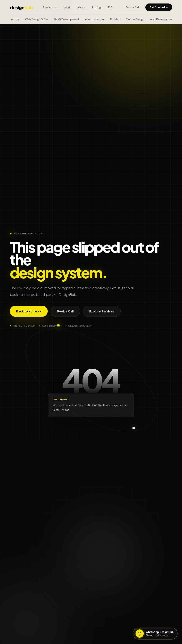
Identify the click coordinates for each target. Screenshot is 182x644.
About (81, 7)
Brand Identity (10, 19)
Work (67, 7)
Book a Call (133, 7)
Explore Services (102, 311)
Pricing (97, 7)
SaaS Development (67, 19)
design (21, 7)
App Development (162, 19)
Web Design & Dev (37, 19)
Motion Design (135, 19)
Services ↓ (50, 7)
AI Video (115, 19)
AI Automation (94, 19)
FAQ (110, 7)
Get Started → (159, 7)
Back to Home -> (29, 311)
